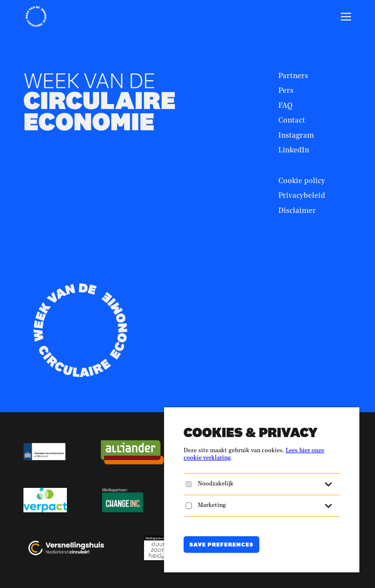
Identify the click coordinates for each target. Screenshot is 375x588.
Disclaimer (297, 211)
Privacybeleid (302, 196)
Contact (292, 121)
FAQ (285, 106)
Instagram (296, 136)
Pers (286, 91)
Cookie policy (302, 181)
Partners (293, 76)
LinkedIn (294, 151)
